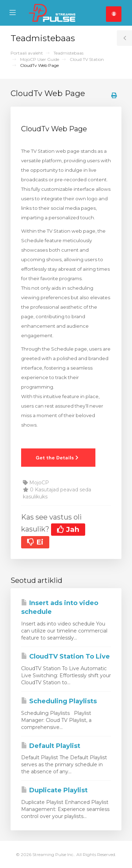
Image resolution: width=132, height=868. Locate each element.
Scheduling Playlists (59, 701)
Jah (68, 529)
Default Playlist (51, 746)
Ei (35, 542)
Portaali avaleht (27, 53)
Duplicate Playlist (54, 790)
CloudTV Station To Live (65, 656)
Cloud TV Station (87, 59)
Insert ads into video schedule (60, 608)
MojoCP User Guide (40, 59)
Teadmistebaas (68, 53)
